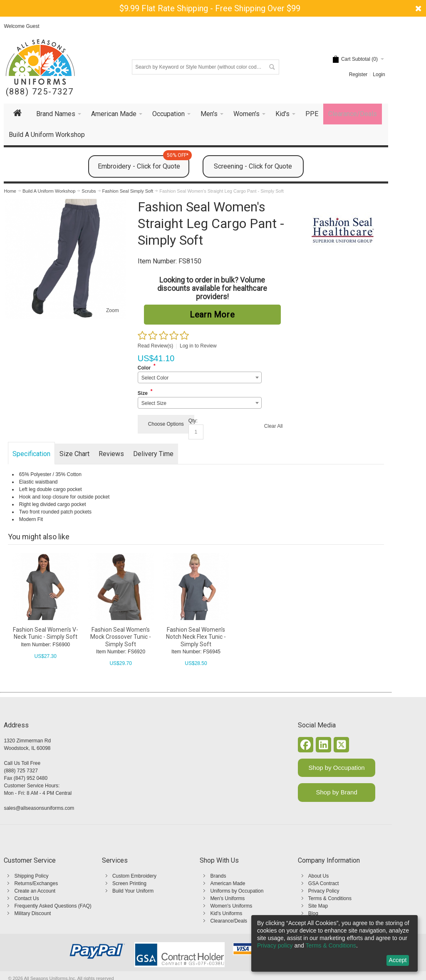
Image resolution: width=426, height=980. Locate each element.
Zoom (113, 310)
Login (379, 74)
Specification (31, 454)
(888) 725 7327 (21, 771)
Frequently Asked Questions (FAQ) (53, 906)
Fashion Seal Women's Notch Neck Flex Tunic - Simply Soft (196, 637)
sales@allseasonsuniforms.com (39, 808)
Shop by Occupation (337, 768)
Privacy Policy (324, 891)
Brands (218, 876)
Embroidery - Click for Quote (144, 163)
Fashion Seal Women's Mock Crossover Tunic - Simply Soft (121, 637)
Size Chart (74, 454)
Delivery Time (153, 454)
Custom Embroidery (134, 876)
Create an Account (35, 891)
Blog (313, 913)
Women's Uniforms (231, 906)
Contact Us (26, 898)
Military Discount (32, 913)
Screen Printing (129, 883)
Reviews (111, 454)
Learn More (212, 315)
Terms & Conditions (330, 898)
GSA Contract (323, 883)
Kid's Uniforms (226, 913)
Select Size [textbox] (154, 403)
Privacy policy (275, 945)
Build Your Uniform (133, 891)
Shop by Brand (337, 792)
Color (144, 368)
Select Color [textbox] (155, 378)
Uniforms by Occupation (237, 891)
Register (358, 74)
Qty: (193, 421)
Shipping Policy (31, 876)
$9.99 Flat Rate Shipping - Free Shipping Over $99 (210, 8)
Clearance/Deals (229, 921)
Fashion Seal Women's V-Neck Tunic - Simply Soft (46, 633)
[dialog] (334, 943)
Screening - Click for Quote (253, 166)
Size (143, 393)
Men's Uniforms (227, 898)
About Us (318, 876)
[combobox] (200, 377)
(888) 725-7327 (40, 92)
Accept (398, 960)
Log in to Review (198, 346)
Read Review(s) (155, 346)
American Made (228, 883)
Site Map (318, 906)
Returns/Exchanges (36, 883)
